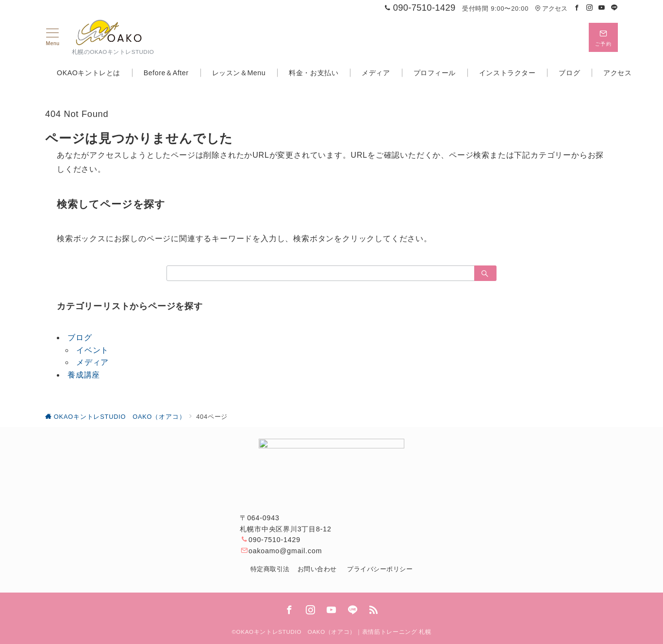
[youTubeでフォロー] (331, 611)
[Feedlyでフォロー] (374, 611)
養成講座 (84, 375)
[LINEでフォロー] (614, 8)
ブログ (80, 338)
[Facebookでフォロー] (577, 8)
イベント (92, 350)
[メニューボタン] (53, 37)
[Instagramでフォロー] (590, 8)
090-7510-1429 (274, 540)
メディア (92, 362)
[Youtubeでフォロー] (602, 8)
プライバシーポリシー (380, 569)
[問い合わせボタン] (603, 37)
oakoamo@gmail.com (285, 551)
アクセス (551, 8)
